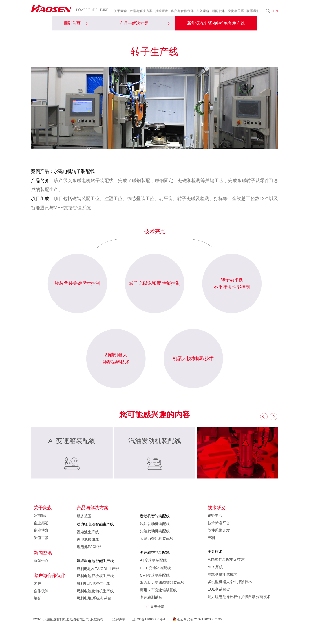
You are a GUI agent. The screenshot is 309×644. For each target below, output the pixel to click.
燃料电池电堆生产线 (93, 584)
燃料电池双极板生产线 (95, 576)
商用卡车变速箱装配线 (158, 590)
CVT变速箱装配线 (155, 575)
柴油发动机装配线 (155, 531)
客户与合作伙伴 (182, 11)
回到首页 (75, 23)
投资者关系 (236, 11)
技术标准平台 (219, 523)
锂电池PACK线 (89, 547)
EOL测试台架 (219, 589)
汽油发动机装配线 (155, 524)
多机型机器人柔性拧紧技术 (230, 582)
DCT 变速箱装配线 (155, 568)
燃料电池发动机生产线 (95, 591)
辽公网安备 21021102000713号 (198, 619)
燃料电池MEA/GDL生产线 (98, 569)
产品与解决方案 (141, 11)
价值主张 (41, 538)
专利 (211, 538)
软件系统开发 (219, 530)
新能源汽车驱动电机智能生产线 (216, 23)
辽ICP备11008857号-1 (149, 619)
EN (275, 11)
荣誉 (37, 598)
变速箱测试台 (151, 597)
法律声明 (119, 619)
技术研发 (162, 11)
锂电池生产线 (88, 532)
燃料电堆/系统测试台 (94, 598)
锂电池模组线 (88, 539)
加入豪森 (203, 11)
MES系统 (215, 567)
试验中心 (215, 516)
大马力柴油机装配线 (157, 538)
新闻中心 (41, 561)
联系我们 (253, 11)
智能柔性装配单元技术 (226, 560)
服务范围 (84, 516)
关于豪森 (120, 11)
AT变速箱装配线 (153, 560)
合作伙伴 (41, 591)
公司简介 (41, 516)
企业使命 (41, 530)
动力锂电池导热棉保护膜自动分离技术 (239, 597)
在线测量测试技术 (222, 574)
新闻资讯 (218, 11)
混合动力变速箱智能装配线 (162, 583)
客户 (37, 584)
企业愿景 (41, 523)
